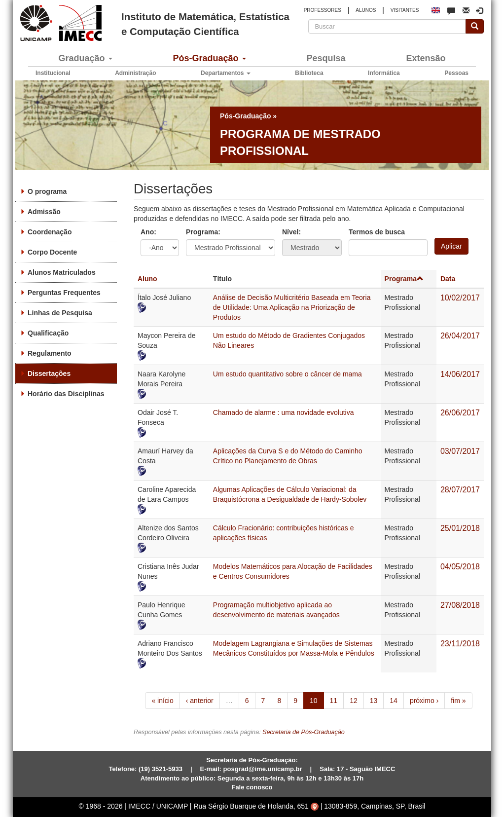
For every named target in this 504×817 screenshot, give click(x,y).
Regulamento (50, 353)
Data (448, 279)
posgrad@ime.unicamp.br (263, 769)
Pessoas (456, 73)
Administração (135, 73)
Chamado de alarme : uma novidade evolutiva (284, 412)
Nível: (291, 232)
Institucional (53, 73)
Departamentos (226, 73)
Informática (384, 73)
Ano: (148, 232)
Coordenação (50, 232)
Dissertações (49, 373)
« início (162, 701)
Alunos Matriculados (62, 272)
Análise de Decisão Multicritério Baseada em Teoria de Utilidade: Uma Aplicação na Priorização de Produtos (292, 307)
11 (334, 701)
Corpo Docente (52, 252)
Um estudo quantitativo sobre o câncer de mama (288, 374)
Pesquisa (326, 58)
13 (374, 701)
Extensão (426, 58)
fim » (458, 701)
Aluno (147, 279)
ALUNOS (366, 10)
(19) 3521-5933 (161, 769)
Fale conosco (252, 787)
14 (394, 701)
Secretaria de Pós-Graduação (304, 732)
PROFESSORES (323, 10)
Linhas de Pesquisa (60, 313)
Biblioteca (309, 73)
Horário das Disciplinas (66, 394)
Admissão (44, 212)
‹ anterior (200, 701)
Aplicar (451, 246)
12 (354, 701)
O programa (47, 191)
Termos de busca (377, 232)
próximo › (424, 701)
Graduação (85, 58)
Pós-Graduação (209, 58)
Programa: (203, 232)
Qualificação (48, 333)
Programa (404, 279)
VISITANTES (405, 10)
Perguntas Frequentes (64, 293)
